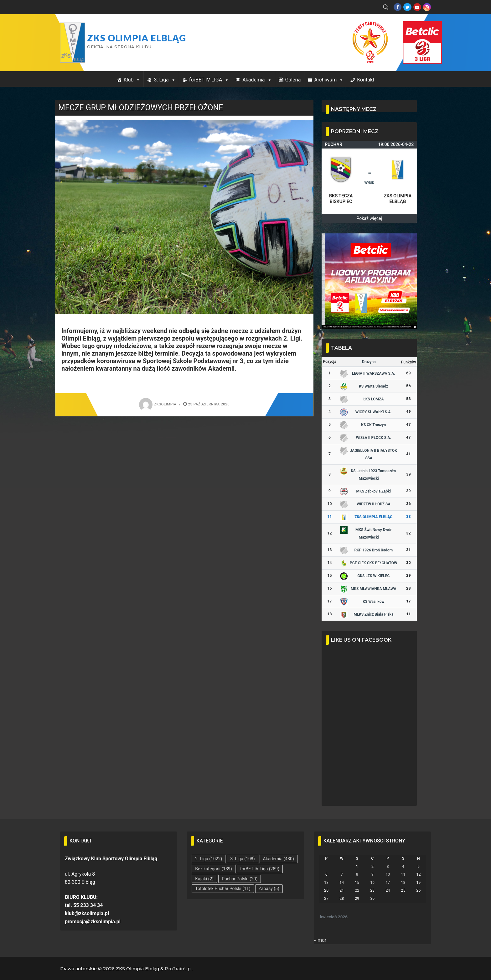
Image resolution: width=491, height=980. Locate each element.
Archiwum (329, 80)
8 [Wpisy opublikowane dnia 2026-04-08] (357, 874)
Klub (132, 80)
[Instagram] (427, 7)
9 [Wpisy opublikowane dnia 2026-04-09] (372, 874)
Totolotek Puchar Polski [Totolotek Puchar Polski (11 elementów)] (223, 889)
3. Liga (165, 80)
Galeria (293, 80)
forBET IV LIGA (209, 80)
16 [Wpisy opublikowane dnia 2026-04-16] (372, 883)
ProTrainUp (178, 969)
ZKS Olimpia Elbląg (137, 38)
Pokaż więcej (369, 218)
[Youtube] (417, 7)
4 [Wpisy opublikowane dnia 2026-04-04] (403, 867)
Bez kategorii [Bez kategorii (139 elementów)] (213, 869)
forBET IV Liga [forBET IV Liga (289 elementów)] (260, 869)
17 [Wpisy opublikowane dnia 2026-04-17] (388, 883)
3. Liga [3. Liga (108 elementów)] (242, 859)
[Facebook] (398, 7)
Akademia (257, 80)
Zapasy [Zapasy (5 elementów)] (269, 889)
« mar (320, 940)
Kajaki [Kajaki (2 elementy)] (204, 879)
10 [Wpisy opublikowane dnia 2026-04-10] (388, 874)
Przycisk (415, 28)
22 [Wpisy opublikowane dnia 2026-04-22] (357, 890)
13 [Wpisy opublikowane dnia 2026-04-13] (326, 883)
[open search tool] (386, 7)
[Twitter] (407, 7)
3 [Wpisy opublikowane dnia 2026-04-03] (388, 867)
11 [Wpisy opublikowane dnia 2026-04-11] (403, 874)
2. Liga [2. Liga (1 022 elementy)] (209, 859)
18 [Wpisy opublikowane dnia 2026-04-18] (403, 883)
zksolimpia (158, 404)
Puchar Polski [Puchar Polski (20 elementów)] (240, 879)
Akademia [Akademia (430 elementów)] (279, 859)
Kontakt (366, 80)
